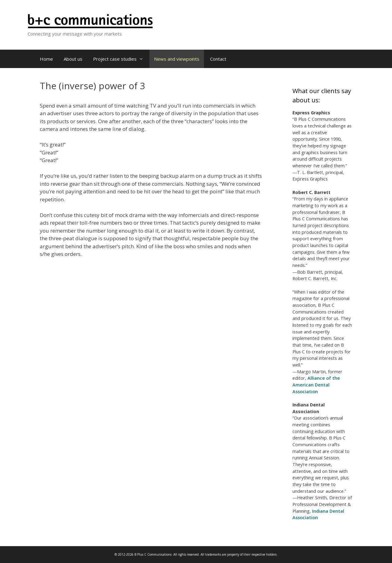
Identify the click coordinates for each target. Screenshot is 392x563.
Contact (218, 59)
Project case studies (121, 59)
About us (73, 59)
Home (46, 59)
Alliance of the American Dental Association (316, 385)
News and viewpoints (177, 59)
